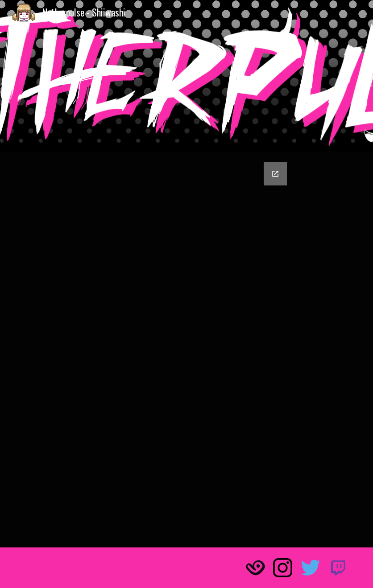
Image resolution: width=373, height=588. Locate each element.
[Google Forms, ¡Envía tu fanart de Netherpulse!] (187, 350)
